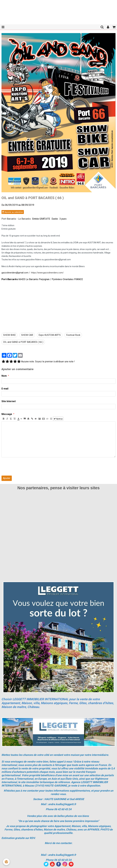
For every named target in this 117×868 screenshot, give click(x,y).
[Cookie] (6, 862)
